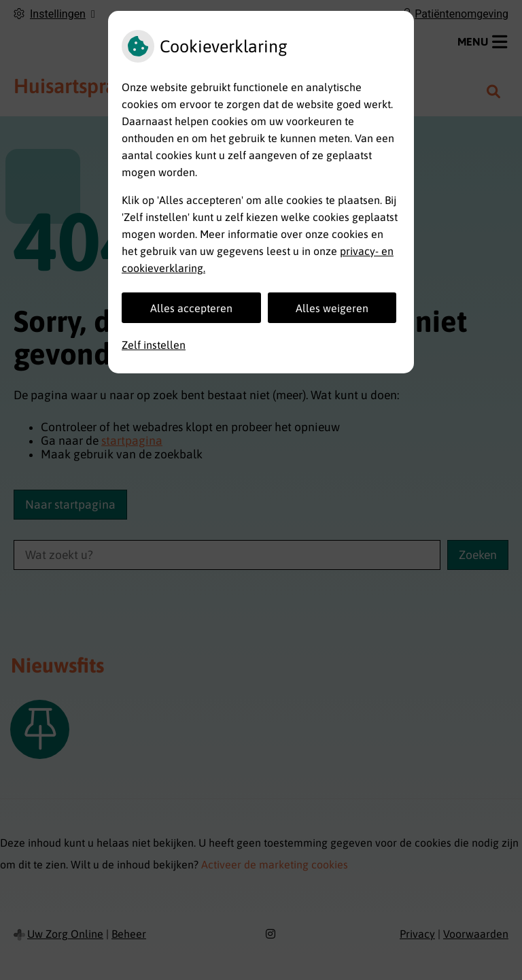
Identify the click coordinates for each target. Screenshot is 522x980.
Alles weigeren (332, 308)
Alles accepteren (191, 308)
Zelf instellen (154, 345)
